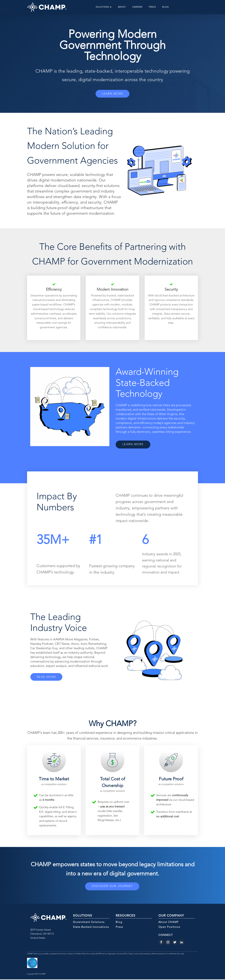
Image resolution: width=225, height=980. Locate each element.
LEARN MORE (113, 94)
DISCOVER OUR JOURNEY (112, 887)
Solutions (104, 7)
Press (152, 7)
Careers (137, 7)
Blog (166, 7)
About (122, 7)
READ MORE (48, 677)
